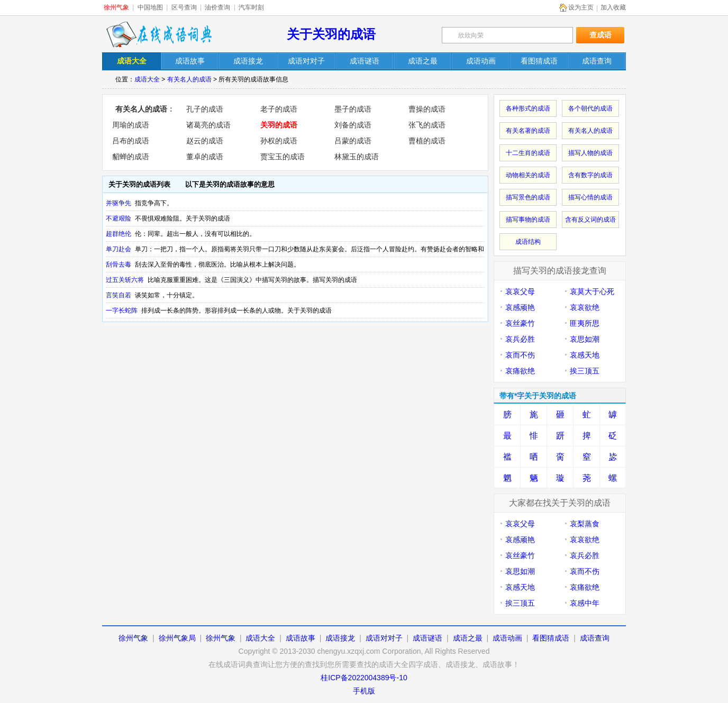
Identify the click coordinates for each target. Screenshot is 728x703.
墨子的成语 (353, 109)
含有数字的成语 (590, 175)
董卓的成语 (205, 157)
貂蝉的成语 (131, 157)
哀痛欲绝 (520, 371)
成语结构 (528, 242)
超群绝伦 (119, 234)
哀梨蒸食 (585, 524)
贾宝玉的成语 (283, 157)
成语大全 (147, 79)
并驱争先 (119, 203)
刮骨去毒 (119, 264)
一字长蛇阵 (122, 311)
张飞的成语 (427, 125)
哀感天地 (585, 355)
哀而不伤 (520, 355)
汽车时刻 (251, 7)
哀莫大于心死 (592, 291)
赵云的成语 (205, 141)
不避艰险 (119, 218)
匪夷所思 (585, 323)
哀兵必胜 (520, 339)
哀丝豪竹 (520, 323)
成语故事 (301, 638)
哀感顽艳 (520, 307)
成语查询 (595, 638)
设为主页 (581, 7)
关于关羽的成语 (331, 34)
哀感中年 (585, 603)
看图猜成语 (551, 638)
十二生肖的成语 (528, 153)
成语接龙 (340, 638)
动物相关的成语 (528, 175)
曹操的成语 (427, 109)
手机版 (364, 691)
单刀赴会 (119, 249)
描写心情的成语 (590, 197)
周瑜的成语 (131, 125)
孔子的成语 (205, 109)
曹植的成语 (427, 141)
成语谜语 (427, 638)
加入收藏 (613, 7)
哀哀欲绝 (585, 307)
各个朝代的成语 (590, 108)
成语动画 (507, 638)
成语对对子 (384, 638)
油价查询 (217, 7)
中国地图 (150, 7)
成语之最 (468, 638)
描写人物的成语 (590, 153)
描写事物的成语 (528, 220)
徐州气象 (116, 7)
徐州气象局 (177, 638)
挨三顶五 (585, 371)
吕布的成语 (131, 141)
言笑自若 (119, 295)
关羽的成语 (279, 125)
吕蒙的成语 (353, 141)
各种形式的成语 (528, 108)
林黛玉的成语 (357, 157)
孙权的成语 (279, 141)
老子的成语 (279, 109)
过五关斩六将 (125, 280)
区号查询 (184, 7)
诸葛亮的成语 (208, 125)
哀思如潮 (585, 339)
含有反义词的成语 (590, 220)
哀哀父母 (520, 291)
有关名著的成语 (528, 131)
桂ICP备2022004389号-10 (364, 678)
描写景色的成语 (528, 197)
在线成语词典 (159, 34)
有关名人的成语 (189, 79)
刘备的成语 (353, 125)
